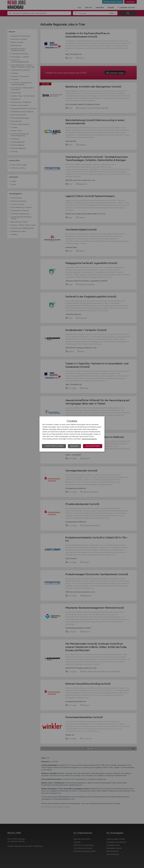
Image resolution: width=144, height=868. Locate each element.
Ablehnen (74, 446)
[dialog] (72, 434)
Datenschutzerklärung (89, 439)
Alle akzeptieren (93, 446)
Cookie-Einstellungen (54, 446)
